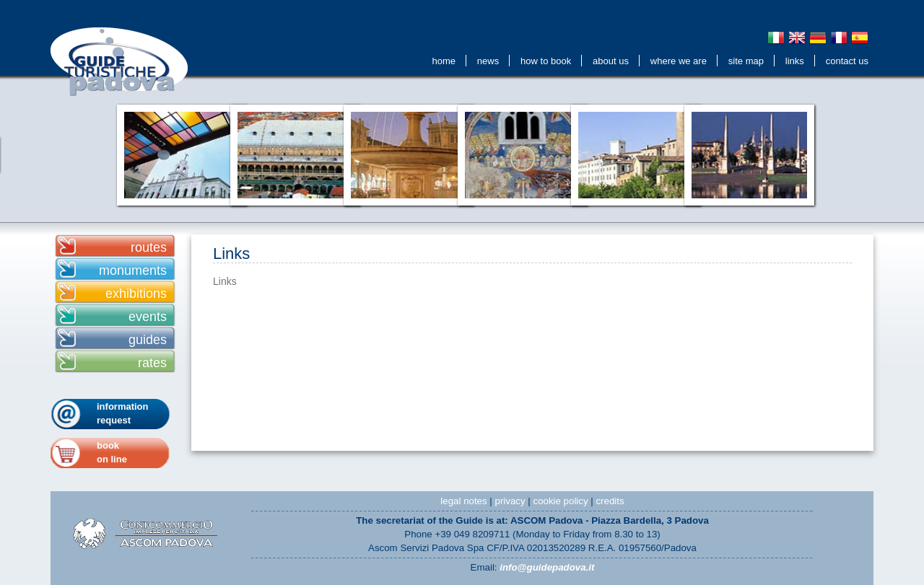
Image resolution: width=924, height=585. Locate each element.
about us (611, 61)
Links (795, 61)
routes (149, 247)
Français (839, 38)
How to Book (546, 61)
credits (610, 501)
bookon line (112, 452)
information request (123, 413)
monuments (133, 270)
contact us (847, 61)
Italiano (776, 38)
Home (444, 61)
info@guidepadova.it (547, 567)
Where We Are (679, 61)
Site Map (746, 61)
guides (148, 340)
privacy (510, 501)
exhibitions (136, 294)
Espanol (860, 38)
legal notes (463, 501)
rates (152, 363)
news (488, 61)
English (797, 38)
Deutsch (818, 38)
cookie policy (560, 501)
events (148, 317)
